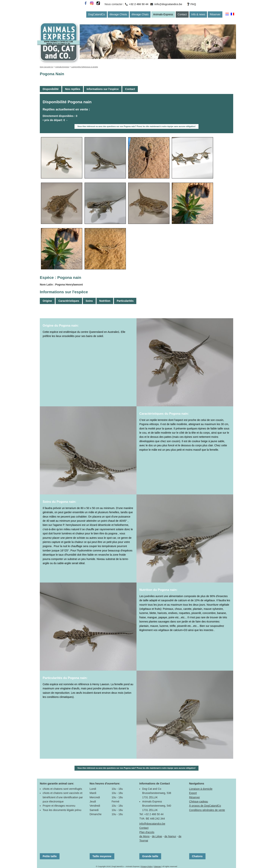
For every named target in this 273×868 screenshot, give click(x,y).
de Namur (170, 836)
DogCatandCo (97, 14)
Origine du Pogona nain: (61, 325)
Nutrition (105, 301)
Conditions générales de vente (207, 810)
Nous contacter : (114, 4)
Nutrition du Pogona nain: (158, 590)
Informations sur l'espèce (103, 89)
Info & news (198, 14)
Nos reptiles (73, 89)
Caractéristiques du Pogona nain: (164, 414)
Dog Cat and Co (46, 67)
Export (193, 793)
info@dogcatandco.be (168, 4)
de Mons (144, 836)
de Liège (157, 836)
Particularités (125, 301)
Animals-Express (163, 14)
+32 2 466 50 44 (139, 4)
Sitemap (157, 866)
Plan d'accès (147, 832)
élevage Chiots (118, 14)
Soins (89, 301)
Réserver (215, 14)
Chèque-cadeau (199, 802)
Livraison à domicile (201, 789)
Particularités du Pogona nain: (65, 678)
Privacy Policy (147, 866)
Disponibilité (51, 89)
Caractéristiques (69, 301)
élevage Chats (140, 14)
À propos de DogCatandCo (205, 806)
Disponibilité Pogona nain (67, 102)
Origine (47, 301)
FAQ (193, 4)
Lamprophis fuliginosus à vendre (85, 67)
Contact (182, 14)
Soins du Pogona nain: (59, 502)
